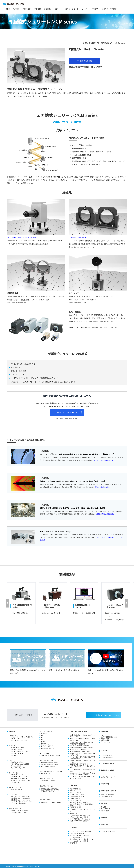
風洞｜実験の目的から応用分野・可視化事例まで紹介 (82, 739)
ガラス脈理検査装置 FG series (51, 755)
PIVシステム (13, 734)
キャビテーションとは (77, 796)
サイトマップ (105, 824)
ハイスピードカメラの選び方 (79, 802)
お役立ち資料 (105, 783)
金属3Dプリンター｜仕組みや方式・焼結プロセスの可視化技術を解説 (83, 773)
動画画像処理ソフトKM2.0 (82, 606)
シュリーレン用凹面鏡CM (18, 803)
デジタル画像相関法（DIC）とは (80, 815)
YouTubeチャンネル (108, 763)
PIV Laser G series (16, 749)
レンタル (85, 9)
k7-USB (44, 742)
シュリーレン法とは (76, 792)
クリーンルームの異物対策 (78, 749)
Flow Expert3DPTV (16, 789)
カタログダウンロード (108, 776)
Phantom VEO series (48, 746)
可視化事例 (27, 9)
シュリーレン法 (106, 742)
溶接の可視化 (105, 740)
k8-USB (44, 741)
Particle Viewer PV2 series (49, 762)
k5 (42, 739)
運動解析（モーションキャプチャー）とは (82, 810)
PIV (102, 734)
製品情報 (12, 731)
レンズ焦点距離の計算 (77, 833)
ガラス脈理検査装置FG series (21, 606)
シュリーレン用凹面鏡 (77, 237)
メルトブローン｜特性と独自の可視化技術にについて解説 (82, 777)
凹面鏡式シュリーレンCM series (21, 799)
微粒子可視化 (105, 738)
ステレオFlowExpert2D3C (19, 767)
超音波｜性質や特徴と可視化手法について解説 (82, 761)
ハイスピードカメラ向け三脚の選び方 (82, 803)
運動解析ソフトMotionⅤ (49, 780)
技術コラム (74, 785)
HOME (84, 43)
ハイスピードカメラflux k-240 (113, 606)
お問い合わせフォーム (103, 714)
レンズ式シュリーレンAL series (20, 797)
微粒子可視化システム (46, 760)
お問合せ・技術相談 (109, 9)
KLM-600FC (14, 755)
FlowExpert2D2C (16, 765)
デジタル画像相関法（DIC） (109, 736)
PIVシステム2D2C (16, 738)
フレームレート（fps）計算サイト (81, 831)
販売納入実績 (105, 810)
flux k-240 (44, 733)
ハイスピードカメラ (46, 731)
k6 (42, 737)
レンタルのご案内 (106, 755)
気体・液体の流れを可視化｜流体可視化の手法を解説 (82, 735)
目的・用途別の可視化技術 (79, 731)
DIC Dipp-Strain (46, 773)
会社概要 (104, 806)
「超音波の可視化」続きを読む (105, 514)
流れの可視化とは (76, 788)
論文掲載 (47, 9)
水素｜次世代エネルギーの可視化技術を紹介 (82, 766)
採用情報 (104, 817)
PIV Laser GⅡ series (17, 747)
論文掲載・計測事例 (107, 770)
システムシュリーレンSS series (20, 796)
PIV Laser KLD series (17, 753)
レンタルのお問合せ (107, 757)
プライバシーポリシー (108, 831)
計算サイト (58, 9)
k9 (42, 735)
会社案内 (95, 9)
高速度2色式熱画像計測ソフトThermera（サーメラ (50, 790)
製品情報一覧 (94, 43)
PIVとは (73, 790)
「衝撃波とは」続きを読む (102, 487)
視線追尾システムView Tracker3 (51, 802)
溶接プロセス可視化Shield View (52, 606)
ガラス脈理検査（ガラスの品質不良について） (82, 770)
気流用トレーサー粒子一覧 (19, 776)
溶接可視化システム (15, 808)
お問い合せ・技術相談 (108, 794)
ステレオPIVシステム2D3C (19, 740)
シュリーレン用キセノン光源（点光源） (22, 237)
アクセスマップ (106, 808)
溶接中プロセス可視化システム (20, 810)
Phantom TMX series (48, 748)
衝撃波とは (74, 813)
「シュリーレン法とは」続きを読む (103, 460)
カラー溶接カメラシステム (19, 812)
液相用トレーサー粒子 (17, 774)
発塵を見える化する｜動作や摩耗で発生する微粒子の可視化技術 (82, 742)
